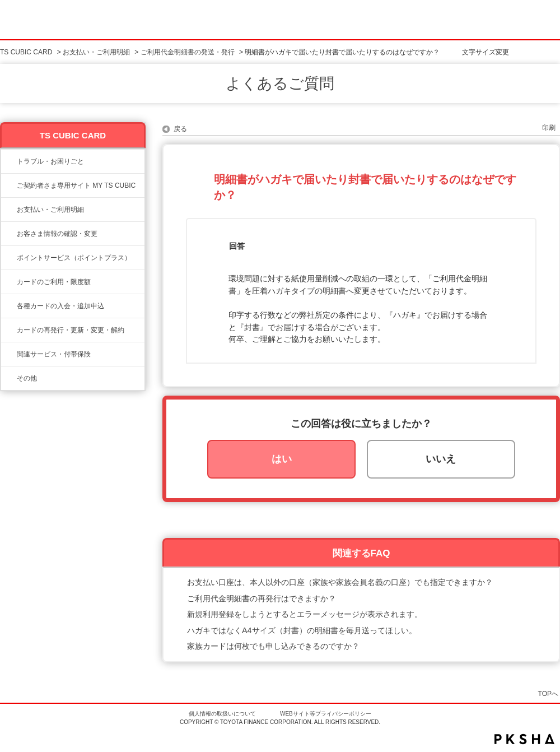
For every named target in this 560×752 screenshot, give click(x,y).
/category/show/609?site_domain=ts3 (9, 330)
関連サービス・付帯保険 (54, 354)
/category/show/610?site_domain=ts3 (9, 354)
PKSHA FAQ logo (524, 739)
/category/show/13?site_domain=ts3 (9, 210)
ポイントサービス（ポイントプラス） (74, 258)
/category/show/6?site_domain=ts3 (9, 306)
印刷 (549, 128)
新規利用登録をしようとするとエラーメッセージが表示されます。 (305, 614)
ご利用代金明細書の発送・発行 (188, 52)
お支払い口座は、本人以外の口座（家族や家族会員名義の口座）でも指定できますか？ (340, 582)
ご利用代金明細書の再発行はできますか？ (262, 598)
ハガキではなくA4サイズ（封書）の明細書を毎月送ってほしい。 (302, 630)
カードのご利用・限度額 (54, 282)
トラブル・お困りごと (50, 161)
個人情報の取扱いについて (222, 714)
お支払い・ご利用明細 (96, 52)
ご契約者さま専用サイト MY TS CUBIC (76, 185)
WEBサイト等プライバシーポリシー (326, 714)
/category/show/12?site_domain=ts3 (9, 258)
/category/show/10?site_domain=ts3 (9, 185)
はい (282, 459)
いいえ (441, 459)
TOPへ (548, 693)
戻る (180, 129)
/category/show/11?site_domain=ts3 (9, 161)
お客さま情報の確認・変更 (57, 234)
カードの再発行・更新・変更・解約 (71, 330)
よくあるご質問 (280, 83)
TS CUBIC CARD (26, 52)
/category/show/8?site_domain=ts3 (9, 282)
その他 (27, 378)
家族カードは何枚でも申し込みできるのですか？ (273, 646)
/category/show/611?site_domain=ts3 (9, 378)
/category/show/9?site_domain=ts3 (9, 234)
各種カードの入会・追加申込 (60, 306)
